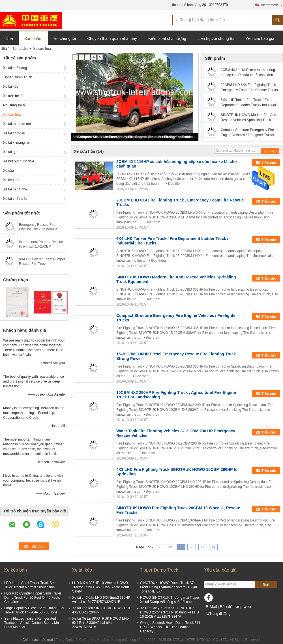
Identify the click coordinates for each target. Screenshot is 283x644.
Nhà (9, 38)
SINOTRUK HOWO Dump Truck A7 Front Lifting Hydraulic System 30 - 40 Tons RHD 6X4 (169, 587)
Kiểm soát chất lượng (167, 38)
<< (170, 547)
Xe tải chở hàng (15, 68)
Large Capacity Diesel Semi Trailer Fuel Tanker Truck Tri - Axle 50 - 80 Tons (34, 610)
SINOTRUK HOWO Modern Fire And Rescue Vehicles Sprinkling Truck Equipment (248, 118)
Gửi (266, 584)
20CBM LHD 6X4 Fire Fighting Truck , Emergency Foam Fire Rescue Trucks (249, 87)
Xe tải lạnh (11, 152)
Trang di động (218, 614)
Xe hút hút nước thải (19, 161)
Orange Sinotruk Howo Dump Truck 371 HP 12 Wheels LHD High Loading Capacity (170, 627)
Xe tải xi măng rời (16, 143)
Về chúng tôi (65, 38)
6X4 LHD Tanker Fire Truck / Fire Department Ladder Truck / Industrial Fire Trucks (248, 103)
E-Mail (211, 607)
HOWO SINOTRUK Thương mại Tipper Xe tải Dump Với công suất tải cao (170, 600)
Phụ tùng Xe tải (15, 105)
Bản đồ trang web (235, 607)
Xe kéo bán (12, 180)
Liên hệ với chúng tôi (216, 38)
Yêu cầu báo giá (260, 38)
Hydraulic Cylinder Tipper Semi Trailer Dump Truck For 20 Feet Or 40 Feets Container (33, 598)
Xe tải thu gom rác (17, 124)
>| (213, 547)
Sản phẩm (33, 38)
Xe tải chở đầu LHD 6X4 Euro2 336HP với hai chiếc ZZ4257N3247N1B (101, 600)
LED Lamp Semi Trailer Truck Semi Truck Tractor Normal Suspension (31, 585)
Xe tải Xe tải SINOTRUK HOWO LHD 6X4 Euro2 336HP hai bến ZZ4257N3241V (100, 623)
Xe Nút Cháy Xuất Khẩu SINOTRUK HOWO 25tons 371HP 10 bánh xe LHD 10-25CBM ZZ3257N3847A (170, 612)
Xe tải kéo (11, 87)
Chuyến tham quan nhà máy (112, 38)
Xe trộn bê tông (15, 96)
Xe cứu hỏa (12, 115)
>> (203, 547)
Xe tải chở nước (15, 199)
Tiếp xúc (269, 163)
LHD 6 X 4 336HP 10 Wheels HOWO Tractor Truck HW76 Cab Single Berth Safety (101, 587)
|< (159, 547)
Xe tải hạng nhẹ (15, 189)
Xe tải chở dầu (14, 133)
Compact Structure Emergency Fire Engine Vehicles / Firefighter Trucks (135, 137)
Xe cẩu (8, 171)
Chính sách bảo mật (38, 640)
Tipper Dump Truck (18, 77)
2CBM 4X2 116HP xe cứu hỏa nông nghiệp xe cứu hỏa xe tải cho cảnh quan (248, 73)
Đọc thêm (175, 184)
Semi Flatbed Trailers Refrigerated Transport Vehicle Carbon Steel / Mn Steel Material (32, 623)
